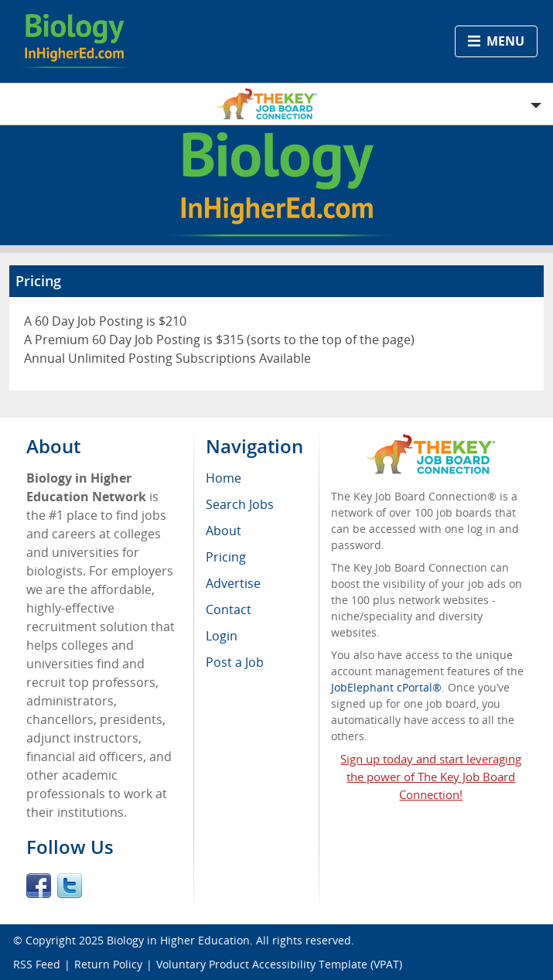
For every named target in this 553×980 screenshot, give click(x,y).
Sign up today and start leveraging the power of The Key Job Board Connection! (431, 777)
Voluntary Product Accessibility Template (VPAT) (279, 964)
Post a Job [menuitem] (235, 662)
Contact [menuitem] (229, 610)
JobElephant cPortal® (386, 687)
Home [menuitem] (224, 478)
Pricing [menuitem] (226, 557)
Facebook (39, 886)
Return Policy (108, 964)
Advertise (233, 583)
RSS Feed (37, 964)
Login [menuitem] (222, 636)
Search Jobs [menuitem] (240, 504)
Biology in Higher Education (178, 940)
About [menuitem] (224, 531)
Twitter (70, 886)
